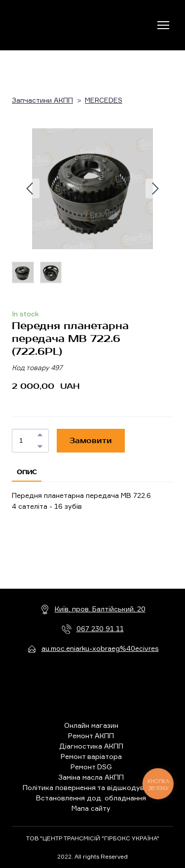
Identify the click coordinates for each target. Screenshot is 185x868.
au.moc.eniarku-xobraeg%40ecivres (100, 648)
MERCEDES (104, 100)
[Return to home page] (53, 25)
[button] (40, 435)
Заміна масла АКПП (91, 777)
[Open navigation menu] (163, 25)
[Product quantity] (28, 441)
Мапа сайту (91, 808)
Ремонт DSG (91, 767)
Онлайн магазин (91, 725)
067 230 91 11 (100, 628)
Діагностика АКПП (91, 746)
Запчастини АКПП (42, 100)
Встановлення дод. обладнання (91, 798)
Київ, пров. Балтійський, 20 (100, 609)
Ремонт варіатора (91, 756)
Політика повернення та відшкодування (91, 787)
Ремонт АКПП (91, 736)
